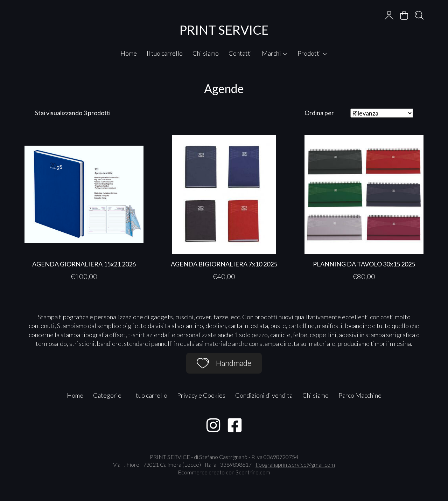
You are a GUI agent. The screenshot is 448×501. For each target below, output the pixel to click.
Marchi (275, 53)
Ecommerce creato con (224, 472)
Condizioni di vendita (264, 395)
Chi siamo (206, 53)
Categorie (107, 395)
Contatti (240, 53)
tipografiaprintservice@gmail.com (295, 464)
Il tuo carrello (165, 53)
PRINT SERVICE (224, 30)
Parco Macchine (360, 395)
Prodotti (313, 53)
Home (129, 53)
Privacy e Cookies (201, 395)
